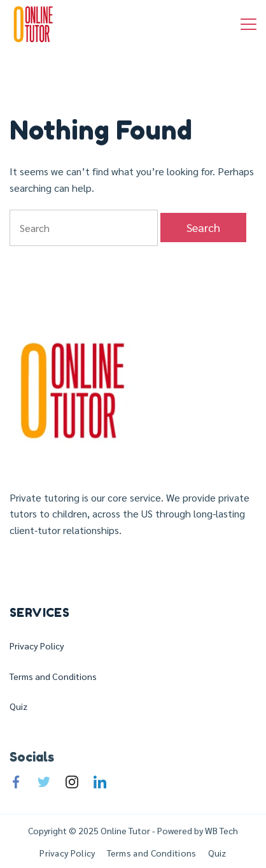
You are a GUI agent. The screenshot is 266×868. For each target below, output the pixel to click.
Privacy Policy (37, 646)
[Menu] (248, 24)
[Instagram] (72, 782)
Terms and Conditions (53, 676)
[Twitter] (44, 782)
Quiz (18, 706)
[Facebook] (16, 782)
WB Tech (220, 830)
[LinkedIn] (100, 782)
